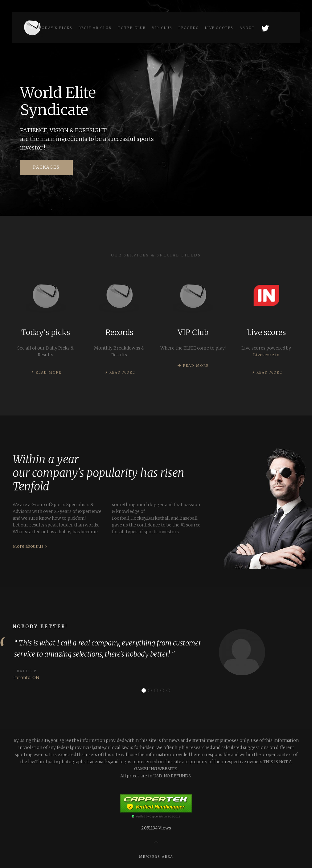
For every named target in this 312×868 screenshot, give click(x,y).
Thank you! (164, 691)
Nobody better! (145, 691)
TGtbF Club (132, 28)
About (247, 28)
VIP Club (162, 28)
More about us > (30, 584)
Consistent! (152, 691)
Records (189, 28)
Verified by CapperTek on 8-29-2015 (158, 817)
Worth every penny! (170, 691)
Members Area (156, 857)
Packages (46, 167)
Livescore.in (267, 355)
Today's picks (55, 28)
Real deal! (158, 691)
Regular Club (95, 28)
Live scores (219, 28)
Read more (49, 372)
